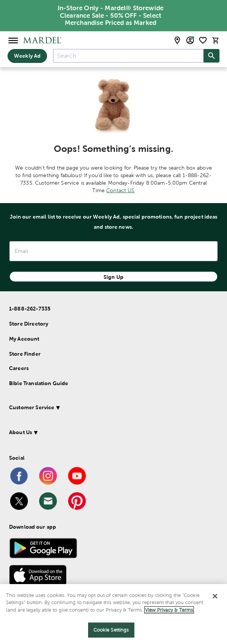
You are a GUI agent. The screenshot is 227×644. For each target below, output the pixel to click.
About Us (21, 432)
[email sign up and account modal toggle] (190, 40)
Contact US (120, 190)
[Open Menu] (13, 40)
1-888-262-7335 (30, 309)
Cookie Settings (111, 630)
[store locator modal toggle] (177, 40)
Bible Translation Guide (39, 383)
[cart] (216, 40)
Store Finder (25, 354)
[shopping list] (203, 40)
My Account (24, 339)
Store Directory (29, 324)
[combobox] (128, 56)
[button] (106, 409)
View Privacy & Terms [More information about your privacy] (169, 610)
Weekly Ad (27, 56)
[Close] (215, 596)
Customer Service (32, 407)
